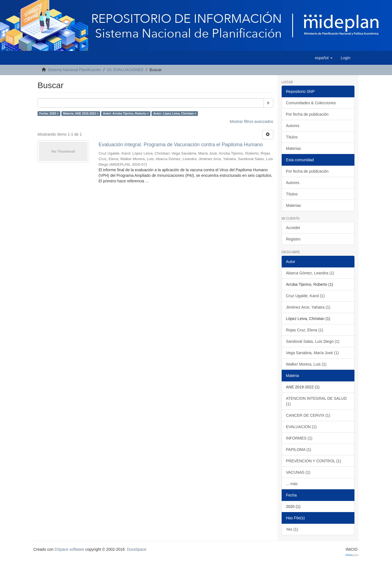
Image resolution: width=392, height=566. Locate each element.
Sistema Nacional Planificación (74, 70)
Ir (268, 103)
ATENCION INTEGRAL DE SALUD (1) (317, 401)
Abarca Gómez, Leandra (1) (310, 273)
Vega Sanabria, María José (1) (312, 353)
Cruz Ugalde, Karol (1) (305, 296)
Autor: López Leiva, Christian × (175, 113)
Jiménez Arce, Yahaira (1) (308, 307)
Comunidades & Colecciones (311, 103)
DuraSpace (137, 549)
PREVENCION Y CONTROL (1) (314, 461)
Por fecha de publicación (307, 114)
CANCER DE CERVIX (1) (308, 415)
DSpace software (69, 549)
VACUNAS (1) (298, 472)
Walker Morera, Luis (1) (306, 364)
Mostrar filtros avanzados (251, 121)
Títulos (292, 137)
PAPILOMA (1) (299, 450)
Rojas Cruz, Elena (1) (305, 330)
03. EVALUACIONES (125, 70)
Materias (294, 148)
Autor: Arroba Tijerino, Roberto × (126, 113)
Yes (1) (292, 529)
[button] (324, 58)
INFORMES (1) (299, 438)
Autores (293, 126)
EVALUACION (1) (301, 427)
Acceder (293, 228)
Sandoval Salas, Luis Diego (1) (313, 341)
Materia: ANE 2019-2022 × (81, 113)
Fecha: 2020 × (49, 113)
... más (292, 484)
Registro (293, 239)
